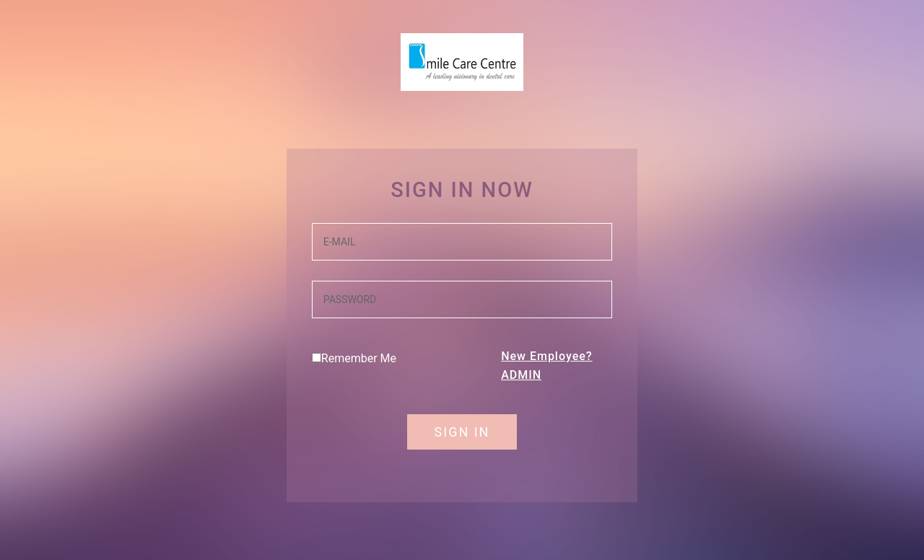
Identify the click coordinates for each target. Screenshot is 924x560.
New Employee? (546, 356)
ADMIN (521, 375)
